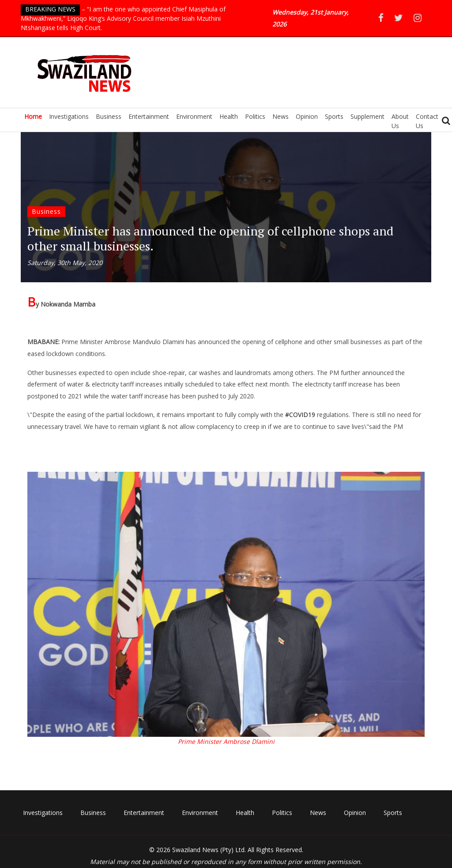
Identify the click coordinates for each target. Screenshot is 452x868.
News (281, 116)
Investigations (69, 116)
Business (109, 116)
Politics (255, 116)
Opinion (307, 116)
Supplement (367, 116)
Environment (194, 116)
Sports (334, 116)
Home (33, 116)
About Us (400, 121)
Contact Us (427, 121)
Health (229, 116)
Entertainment (149, 116)
